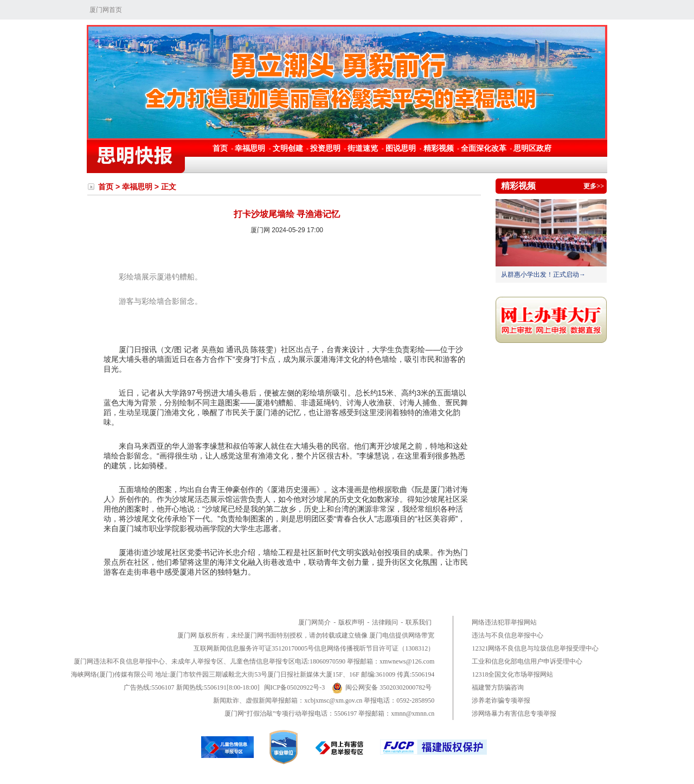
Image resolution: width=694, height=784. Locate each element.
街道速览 (363, 148)
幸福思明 (250, 148)
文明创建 (288, 148)
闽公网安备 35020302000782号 (382, 687)
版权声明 (351, 622)
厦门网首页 (106, 10)
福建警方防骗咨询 (498, 687)
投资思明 (325, 148)
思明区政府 (532, 148)
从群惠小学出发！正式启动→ (543, 275)
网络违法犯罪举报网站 (504, 622)
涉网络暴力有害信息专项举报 (514, 713)
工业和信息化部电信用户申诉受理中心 (527, 661)
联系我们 (419, 622)
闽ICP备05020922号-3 (295, 687)
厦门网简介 (314, 622)
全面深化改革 (484, 148)
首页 (220, 148)
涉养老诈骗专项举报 (501, 700)
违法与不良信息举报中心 (507, 635)
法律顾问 (385, 622)
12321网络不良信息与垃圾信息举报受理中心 (535, 648)
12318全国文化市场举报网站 (512, 674)
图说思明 (402, 148)
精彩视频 (439, 148)
